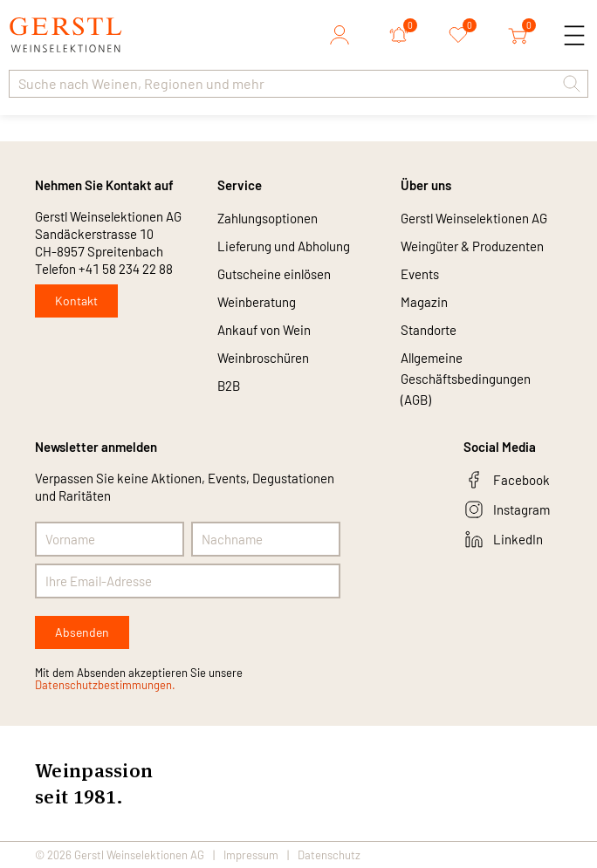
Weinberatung (257, 302)
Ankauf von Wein (264, 330)
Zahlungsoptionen (268, 218)
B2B (229, 386)
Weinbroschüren (263, 358)
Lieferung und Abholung (284, 246)
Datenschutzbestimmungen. (105, 685)
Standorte (429, 330)
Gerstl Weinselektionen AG (474, 218)
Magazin (424, 302)
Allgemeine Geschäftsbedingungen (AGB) (466, 379)
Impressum (251, 855)
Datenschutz (329, 855)
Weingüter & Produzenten (472, 246)
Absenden (82, 632)
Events (420, 274)
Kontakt (76, 301)
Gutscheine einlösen (274, 274)
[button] (572, 84)
